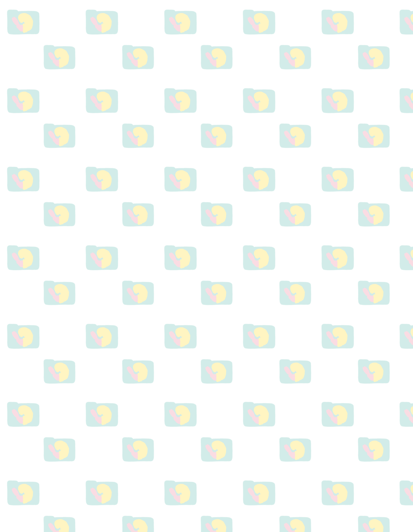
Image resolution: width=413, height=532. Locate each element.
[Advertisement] (331, 180)
